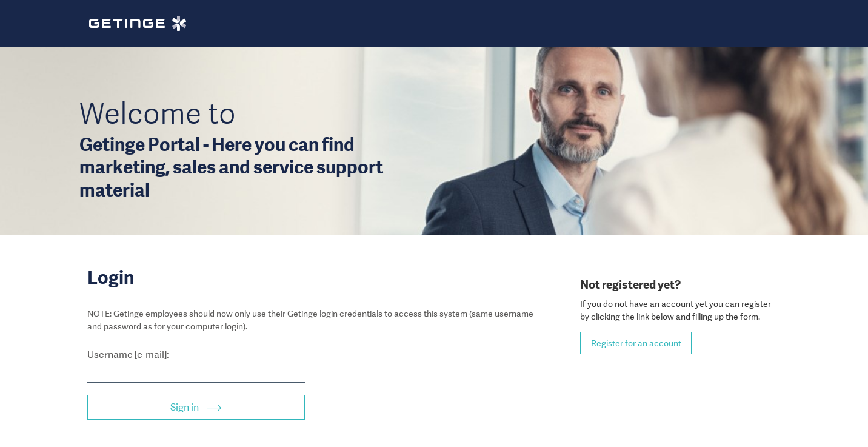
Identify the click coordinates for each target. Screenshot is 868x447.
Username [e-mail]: (128, 355)
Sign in (185, 407)
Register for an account (636, 343)
